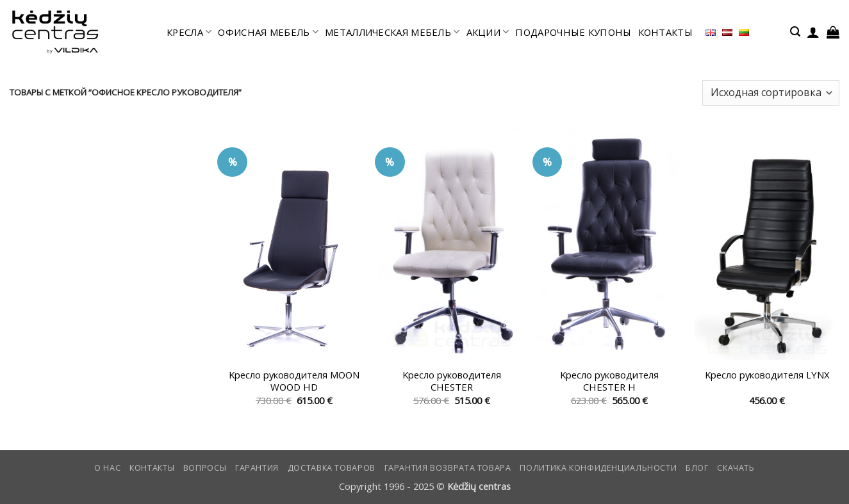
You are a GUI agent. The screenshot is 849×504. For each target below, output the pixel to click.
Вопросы (205, 468)
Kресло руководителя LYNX (767, 375)
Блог (697, 468)
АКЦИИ (488, 32)
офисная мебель (268, 32)
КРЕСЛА (189, 32)
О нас (107, 468)
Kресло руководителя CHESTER (452, 381)
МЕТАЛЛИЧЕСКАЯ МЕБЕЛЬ (392, 32)
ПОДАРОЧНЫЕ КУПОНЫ (573, 32)
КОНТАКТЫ (665, 32)
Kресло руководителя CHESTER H (609, 381)
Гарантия (257, 468)
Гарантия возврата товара (448, 468)
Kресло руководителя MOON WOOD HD (294, 381)
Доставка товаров (332, 468)
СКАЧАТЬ (736, 468)
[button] (795, 32)
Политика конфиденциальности (598, 468)
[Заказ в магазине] (771, 93)
